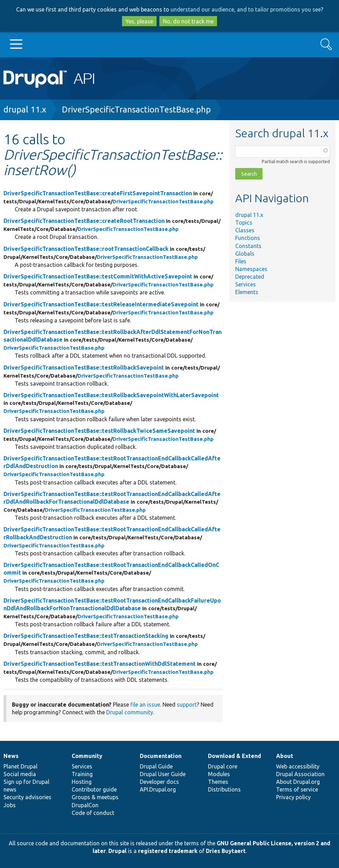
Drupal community (130, 712)
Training (82, 774)
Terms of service (297, 789)
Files (241, 261)
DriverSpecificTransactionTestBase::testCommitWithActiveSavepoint (98, 276)
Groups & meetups (95, 797)
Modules (219, 774)
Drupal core (223, 766)
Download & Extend (235, 756)
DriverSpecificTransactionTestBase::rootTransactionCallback (86, 249)
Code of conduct (93, 813)
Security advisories (27, 797)
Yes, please (139, 21)
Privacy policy (293, 797)
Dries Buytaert (226, 851)
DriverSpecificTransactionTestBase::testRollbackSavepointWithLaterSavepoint (111, 395)
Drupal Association (300, 774)
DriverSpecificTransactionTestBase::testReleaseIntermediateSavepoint (101, 304)
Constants (248, 246)
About (285, 756)
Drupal (117, 851)
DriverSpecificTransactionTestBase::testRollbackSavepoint (84, 367)
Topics (244, 223)
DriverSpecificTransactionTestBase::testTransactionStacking (86, 636)
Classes (245, 230)
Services (246, 284)
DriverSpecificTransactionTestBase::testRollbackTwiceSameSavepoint (99, 431)
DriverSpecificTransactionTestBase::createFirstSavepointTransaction (98, 193)
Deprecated (250, 277)
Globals (245, 254)
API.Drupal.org (158, 789)
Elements (247, 292)
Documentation (161, 756)
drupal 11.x (25, 110)
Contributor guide (94, 789)
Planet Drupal (20, 766)
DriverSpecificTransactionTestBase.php (136, 110)
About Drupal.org (298, 782)
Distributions (224, 789)
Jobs (10, 805)
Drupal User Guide (163, 774)
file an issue (145, 705)
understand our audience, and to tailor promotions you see (246, 9)
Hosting (82, 782)
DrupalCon (85, 805)
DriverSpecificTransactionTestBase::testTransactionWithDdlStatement (100, 664)
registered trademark (168, 851)
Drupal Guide (156, 766)
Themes (218, 782)
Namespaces (251, 269)
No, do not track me (188, 21)
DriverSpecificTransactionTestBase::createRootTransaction (84, 221)
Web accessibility (298, 766)
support (187, 705)
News (11, 756)
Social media (20, 774)
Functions (248, 238)
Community (87, 756)
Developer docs (159, 782)
